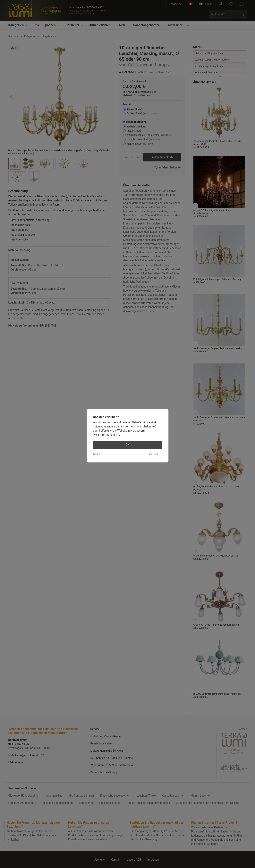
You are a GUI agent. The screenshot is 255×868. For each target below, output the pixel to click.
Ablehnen (98, 454)
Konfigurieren (156, 454)
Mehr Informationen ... (106, 435)
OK (128, 445)
